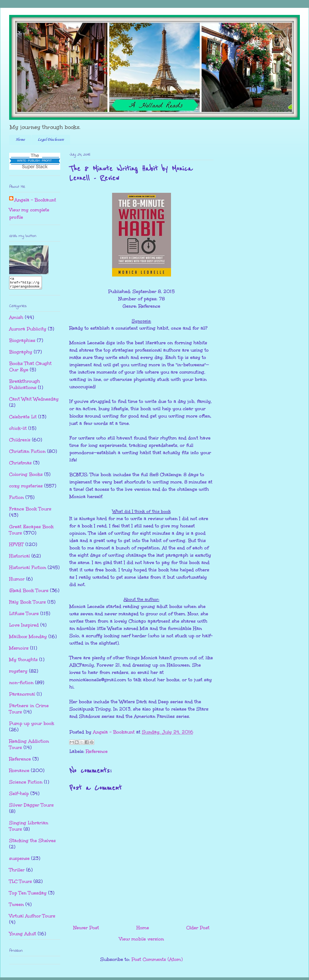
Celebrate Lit (23, 419)
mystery (18, 673)
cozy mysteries (26, 488)
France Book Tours (30, 511)
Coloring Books (26, 477)
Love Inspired (24, 627)
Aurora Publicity (28, 331)
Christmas (20, 465)
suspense (19, 861)
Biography (21, 354)
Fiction (16, 500)
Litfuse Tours (24, 616)
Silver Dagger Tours (31, 807)
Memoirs (19, 650)
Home (20, 140)
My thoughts (23, 662)
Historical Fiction (28, 570)
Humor (17, 581)
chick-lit (18, 431)
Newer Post (86, 928)
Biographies (22, 343)
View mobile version (142, 939)
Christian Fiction (27, 454)
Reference (97, 751)
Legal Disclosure (51, 140)
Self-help (19, 796)
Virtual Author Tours (32, 918)
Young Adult (23, 936)
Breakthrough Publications (25, 387)
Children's (20, 442)
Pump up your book (32, 726)
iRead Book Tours (29, 593)
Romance (19, 773)
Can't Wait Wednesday (34, 401)
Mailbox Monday (28, 639)
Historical (20, 558)
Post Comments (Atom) (157, 959)
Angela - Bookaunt (35, 200)
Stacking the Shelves (32, 843)
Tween (16, 907)
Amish (16, 320)
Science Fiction (26, 784)
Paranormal (22, 696)
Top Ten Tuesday (28, 895)
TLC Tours (21, 884)
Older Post (198, 928)
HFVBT (16, 547)
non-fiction (21, 685)
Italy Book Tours (27, 604)
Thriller (17, 872)
